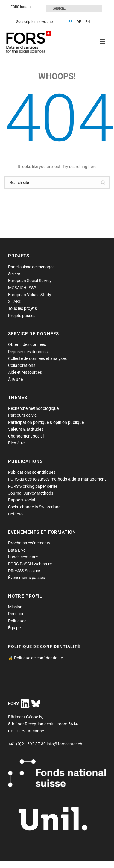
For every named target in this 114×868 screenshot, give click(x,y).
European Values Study (30, 295)
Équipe (14, 628)
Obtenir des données (27, 344)
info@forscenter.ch (64, 744)
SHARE (15, 301)
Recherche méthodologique (33, 408)
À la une (15, 379)
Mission (15, 607)
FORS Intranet (22, 7)
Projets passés (22, 316)
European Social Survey (30, 281)
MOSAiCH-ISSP (22, 288)
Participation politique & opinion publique (46, 422)
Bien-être (16, 443)
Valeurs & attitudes (26, 429)
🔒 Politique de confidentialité (35, 658)
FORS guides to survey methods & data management (57, 479)
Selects (15, 274)
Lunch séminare (23, 557)
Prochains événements (29, 543)
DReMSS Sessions (25, 571)
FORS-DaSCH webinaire (30, 564)
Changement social (26, 436)
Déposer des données (28, 352)
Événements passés (26, 578)
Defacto (15, 514)
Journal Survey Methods (31, 493)
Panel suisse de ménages (31, 267)
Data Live (17, 550)
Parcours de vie (22, 415)
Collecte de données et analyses (37, 358)
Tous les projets (22, 308)
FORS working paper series (33, 486)
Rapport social (22, 500)
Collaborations (22, 365)
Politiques (17, 621)
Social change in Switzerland (34, 507)
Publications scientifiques (32, 472)
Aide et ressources (25, 372)
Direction (16, 614)
